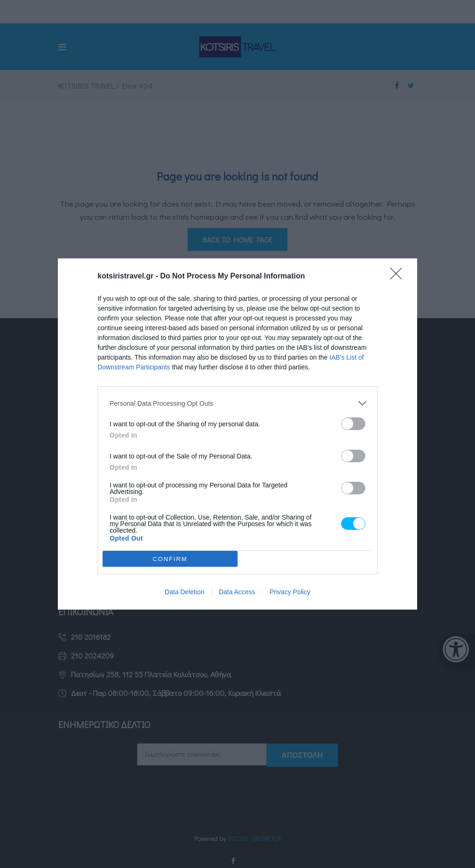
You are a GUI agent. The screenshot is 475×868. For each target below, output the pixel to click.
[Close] (399, 277)
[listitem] (237, 403)
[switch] (353, 424)
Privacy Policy (290, 592)
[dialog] (237, 434)
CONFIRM (170, 559)
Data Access (237, 592)
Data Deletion (185, 592)
